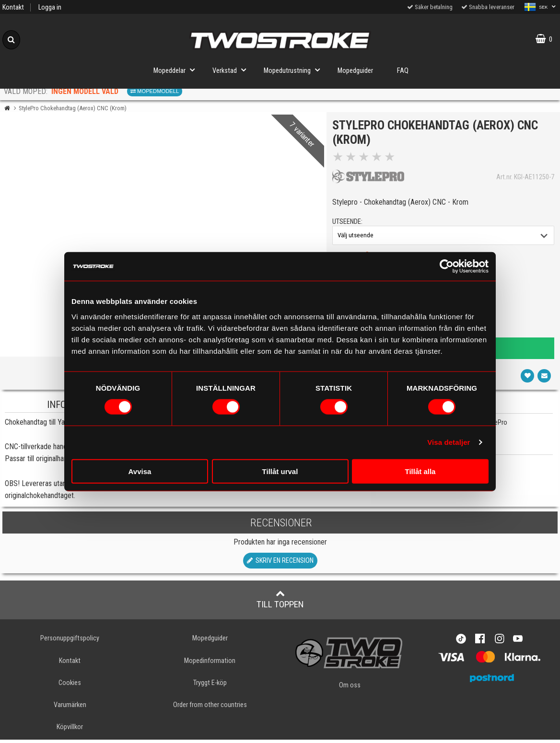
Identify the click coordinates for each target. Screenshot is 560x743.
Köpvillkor (70, 730)
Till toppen (280, 603)
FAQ (403, 71)
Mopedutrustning (295, 70)
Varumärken (70, 708)
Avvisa (140, 471)
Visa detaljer (449, 442)
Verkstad (232, 70)
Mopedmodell (155, 91)
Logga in (50, 7)
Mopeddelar (177, 70)
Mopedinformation (210, 664)
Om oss (350, 688)
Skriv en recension (280, 564)
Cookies (70, 686)
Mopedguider (355, 71)
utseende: (349, 224)
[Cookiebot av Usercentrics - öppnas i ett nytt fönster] (447, 267)
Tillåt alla (420, 471)
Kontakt (13, 7)
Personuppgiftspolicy (70, 642)
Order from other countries (210, 708)
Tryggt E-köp (210, 686)
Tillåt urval (280, 471)
